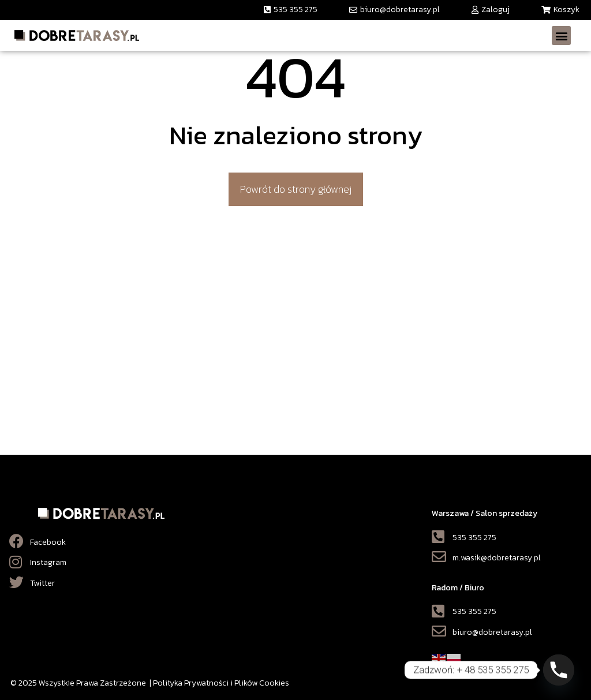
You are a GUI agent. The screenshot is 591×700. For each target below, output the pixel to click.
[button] (291, 10)
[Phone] (559, 670)
